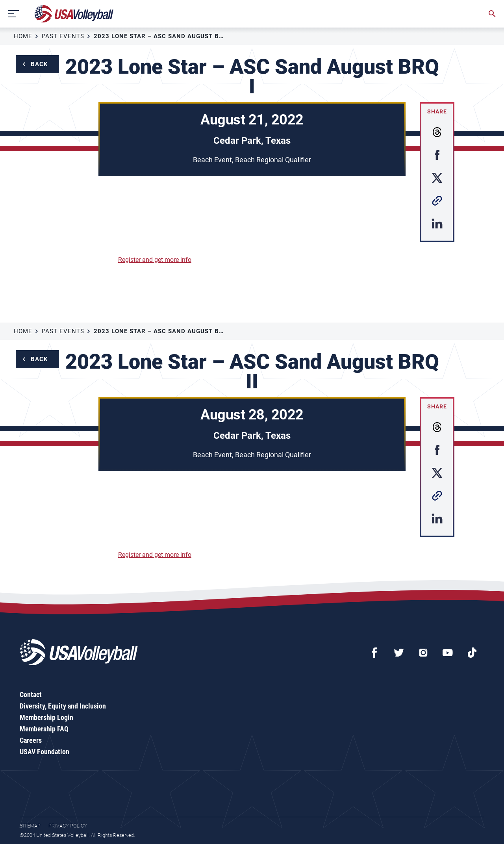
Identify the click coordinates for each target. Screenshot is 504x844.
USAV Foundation (44, 752)
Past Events (63, 36)
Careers (31, 740)
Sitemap (30, 826)
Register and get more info (155, 260)
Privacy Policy (68, 826)
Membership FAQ (44, 729)
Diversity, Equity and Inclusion (63, 706)
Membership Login (46, 717)
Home (23, 36)
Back (39, 64)
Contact (31, 695)
